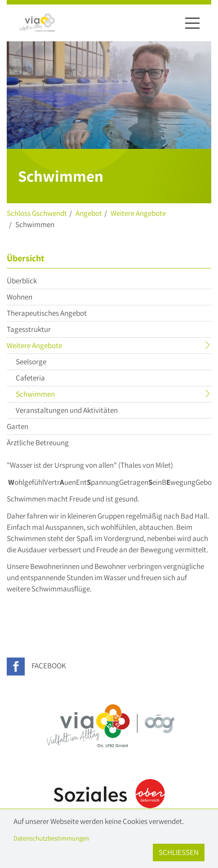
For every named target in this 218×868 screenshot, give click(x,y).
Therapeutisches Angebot (47, 313)
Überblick (22, 281)
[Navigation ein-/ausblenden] (192, 23)
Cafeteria (30, 378)
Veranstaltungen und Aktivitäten (67, 410)
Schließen (179, 852)
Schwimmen (53, 395)
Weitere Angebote (138, 213)
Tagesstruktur (29, 329)
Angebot (89, 213)
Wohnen (20, 297)
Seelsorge (31, 362)
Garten (18, 426)
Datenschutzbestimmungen (51, 838)
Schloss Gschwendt (37, 213)
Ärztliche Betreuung (38, 443)
